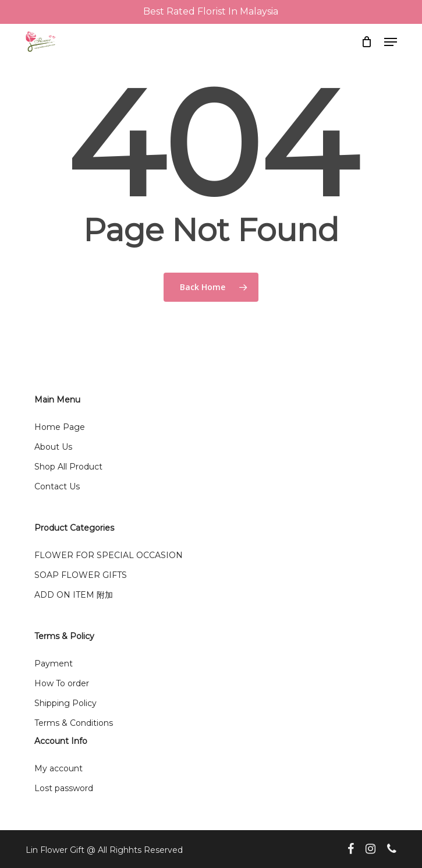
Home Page (60, 427)
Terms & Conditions (74, 723)
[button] (391, 42)
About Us (53, 447)
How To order (62, 683)
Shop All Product (68, 467)
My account (58, 768)
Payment (54, 664)
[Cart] (367, 42)
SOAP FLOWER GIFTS (81, 575)
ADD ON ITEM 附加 (74, 595)
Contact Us (57, 486)
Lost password (64, 788)
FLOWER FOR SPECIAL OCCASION (109, 555)
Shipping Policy (65, 703)
